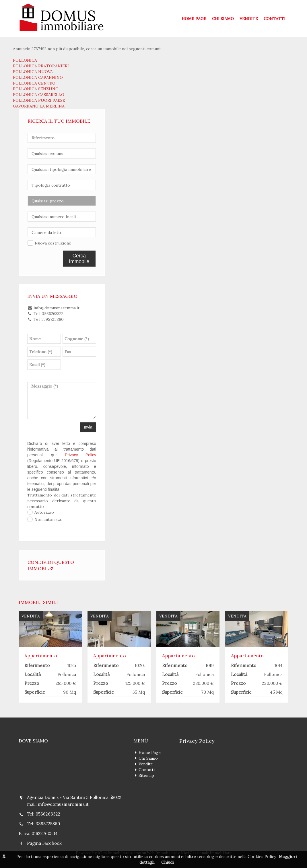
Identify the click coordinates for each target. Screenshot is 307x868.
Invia (88, 427)
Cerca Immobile (79, 259)
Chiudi (167, 862)
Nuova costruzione (53, 243)
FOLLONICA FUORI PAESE (39, 100)
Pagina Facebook (44, 843)
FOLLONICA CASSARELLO (39, 95)
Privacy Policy (80, 455)
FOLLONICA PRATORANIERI (41, 66)
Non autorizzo (48, 519)
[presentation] (89, 366)
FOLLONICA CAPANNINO (38, 77)
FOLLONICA (25, 60)
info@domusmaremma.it (63, 804)
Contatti (275, 19)
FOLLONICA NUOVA (33, 72)
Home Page (194, 19)
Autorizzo (44, 512)
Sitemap (146, 775)
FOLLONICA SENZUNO (36, 89)
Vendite (249, 19)
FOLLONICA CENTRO (34, 83)
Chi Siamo (223, 19)
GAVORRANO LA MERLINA (39, 106)
